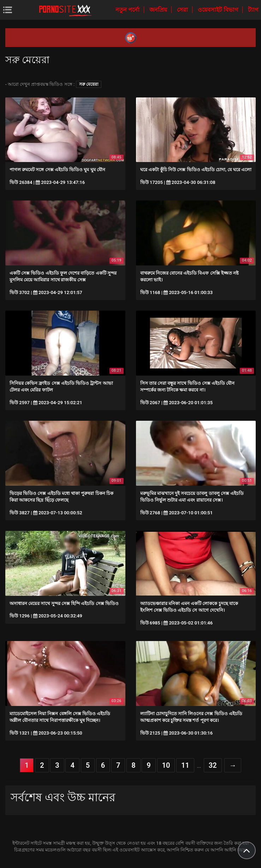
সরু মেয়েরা (89, 84)
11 (185, 765)
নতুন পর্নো (128, 10)
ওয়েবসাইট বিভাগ (219, 10)
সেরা (183, 10)
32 (213, 765)
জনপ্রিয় (159, 10)
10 (166, 765)
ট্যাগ (253, 10)
